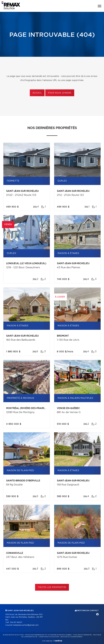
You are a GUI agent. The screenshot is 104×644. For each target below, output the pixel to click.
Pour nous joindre (60, 93)
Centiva (58, 641)
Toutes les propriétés (52, 587)
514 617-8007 (16, 622)
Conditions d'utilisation (49, 637)
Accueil (37, 93)
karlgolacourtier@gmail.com (26, 625)
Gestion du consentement (71, 637)
